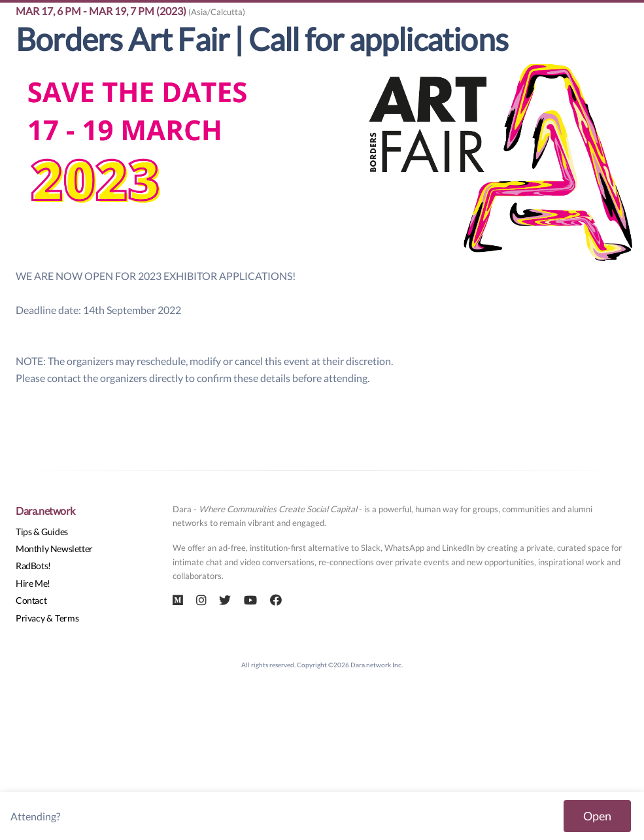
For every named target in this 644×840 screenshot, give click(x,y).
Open (597, 816)
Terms (67, 618)
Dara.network (45, 511)
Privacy (30, 618)
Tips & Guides (42, 532)
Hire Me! (33, 583)
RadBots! (33, 566)
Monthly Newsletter (54, 549)
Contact (31, 600)
